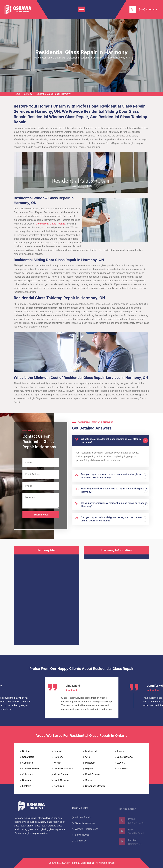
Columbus (27, 774)
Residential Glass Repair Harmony (53, 94)
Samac (89, 780)
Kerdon (58, 763)
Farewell (58, 751)
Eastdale (27, 786)
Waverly (121, 763)
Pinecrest (90, 763)
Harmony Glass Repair (82, 863)
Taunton (121, 751)
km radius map (47, 597)
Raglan (89, 769)
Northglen (59, 786)
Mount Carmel (61, 774)
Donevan (27, 780)
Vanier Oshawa (125, 757)
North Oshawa (61, 780)
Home (17, 94)
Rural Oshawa (93, 774)
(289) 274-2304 (148, 9)
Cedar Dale (28, 757)
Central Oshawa (31, 769)
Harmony (27, 94)
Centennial (28, 763)
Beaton (26, 751)
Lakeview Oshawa (63, 769)
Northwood (91, 751)
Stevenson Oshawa (95, 786)
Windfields (122, 769)
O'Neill (89, 757)
